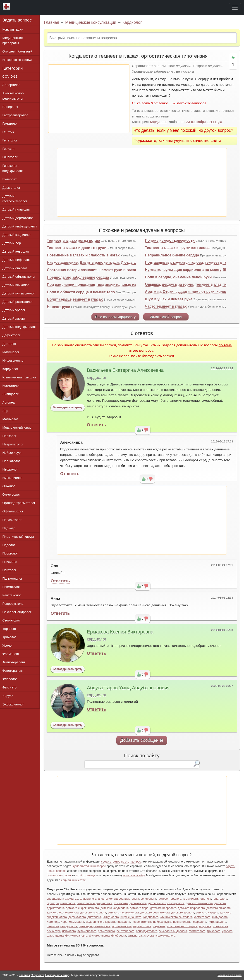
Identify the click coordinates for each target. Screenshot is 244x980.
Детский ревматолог (18, 302)
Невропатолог (13, 444)
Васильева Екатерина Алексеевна (125, 370)
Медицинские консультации (91, 22)
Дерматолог (11, 188)
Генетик (8, 132)
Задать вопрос (17, 20)
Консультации (13, 29)
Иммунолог (11, 352)
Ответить (97, 425)
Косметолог (11, 386)
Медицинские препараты (13, 40)
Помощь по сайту (57, 975)
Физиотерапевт (14, 662)
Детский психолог (16, 285)
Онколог (9, 486)
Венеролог (11, 107)
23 (188, 122)
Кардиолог (132, 22)
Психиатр (10, 562)
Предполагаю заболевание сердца (78, 277)
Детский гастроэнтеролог (15, 199)
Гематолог (10, 124)
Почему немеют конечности (170, 240)
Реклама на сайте (230, 975)
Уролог (8, 645)
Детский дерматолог (18, 218)
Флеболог (10, 679)
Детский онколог (15, 268)
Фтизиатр (10, 687)
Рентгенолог (12, 595)
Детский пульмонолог (19, 293)
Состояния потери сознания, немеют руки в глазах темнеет (100, 270)
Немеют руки (59, 307)
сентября (198, 122)
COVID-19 (10, 76)
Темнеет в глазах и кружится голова (177, 248)
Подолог (9, 545)
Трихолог (9, 637)
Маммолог (10, 419)
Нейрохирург (12, 453)
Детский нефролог (16, 260)
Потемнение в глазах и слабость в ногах (83, 255)
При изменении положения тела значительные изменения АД (102, 285)
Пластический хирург (18, 537)
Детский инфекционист (20, 226)
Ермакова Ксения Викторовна (120, 632)
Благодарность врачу (68, 407)
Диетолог (9, 344)
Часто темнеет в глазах (166, 306)
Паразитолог (12, 520)
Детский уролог (14, 310)
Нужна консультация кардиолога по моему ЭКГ (187, 270)
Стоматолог (11, 620)
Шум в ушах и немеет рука (169, 299)
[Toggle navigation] (235, 8)
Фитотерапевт (13, 671)
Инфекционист (14, 361)
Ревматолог (11, 587)
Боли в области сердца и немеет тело (81, 292)
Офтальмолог (13, 511)
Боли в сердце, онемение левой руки (178, 277)
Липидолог (11, 394)
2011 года (214, 122)
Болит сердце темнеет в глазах (75, 299)
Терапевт (10, 629)
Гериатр (8, 149)
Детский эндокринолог (19, 327)
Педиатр (9, 528)
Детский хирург (14, 318)
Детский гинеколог (16, 210)
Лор (5, 411)
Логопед (9, 402)
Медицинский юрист (18, 428)
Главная (51, 22)
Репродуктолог (14, 604)
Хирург (8, 696)
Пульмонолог (12, 578)
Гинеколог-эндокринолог (13, 168)
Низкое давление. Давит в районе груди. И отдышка (94, 262)
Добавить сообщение (142, 740)
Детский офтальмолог (19, 277)
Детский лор (12, 243)
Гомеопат (10, 179)
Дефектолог (12, 335)
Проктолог (10, 553)
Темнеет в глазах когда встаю (73, 240)
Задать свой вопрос (166, 317)
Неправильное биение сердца (172, 255)
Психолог (10, 570)
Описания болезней (18, 51)
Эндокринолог (13, 704)
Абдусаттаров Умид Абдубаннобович (128, 688)
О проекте (38, 975)
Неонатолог (11, 461)
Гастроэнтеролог (15, 115)
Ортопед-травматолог (19, 503)
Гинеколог (10, 157)
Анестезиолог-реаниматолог (13, 96)
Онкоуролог (11, 495)
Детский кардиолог (17, 235)
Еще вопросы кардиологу (115, 317)
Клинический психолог (19, 377)
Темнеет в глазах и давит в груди (77, 248)
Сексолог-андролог (17, 612)
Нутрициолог (12, 478)
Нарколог (10, 436)
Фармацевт (11, 654)
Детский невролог (16, 251)
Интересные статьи (17, 60)
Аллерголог (11, 85)
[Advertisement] (89, 99)
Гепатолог (10, 140)
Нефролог (10, 469)
